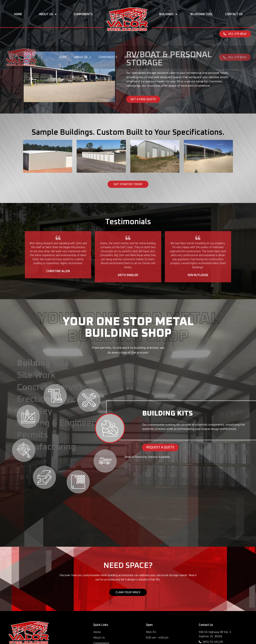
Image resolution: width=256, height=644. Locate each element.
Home (18, 14)
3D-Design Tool (201, 14)
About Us (48, 14)
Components (83, 14)
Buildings (168, 14)
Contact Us (234, 14)
